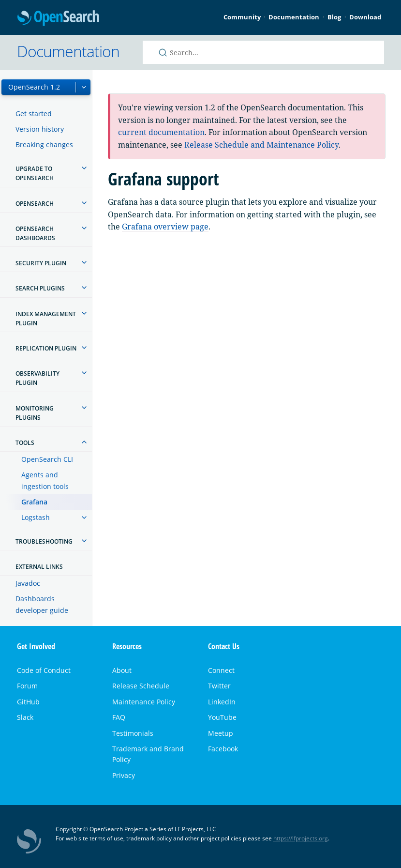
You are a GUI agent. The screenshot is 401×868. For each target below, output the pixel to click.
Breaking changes (44, 145)
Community (242, 17)
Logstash (36, 517)
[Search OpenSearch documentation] (264, 52)
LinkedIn (222, 702)
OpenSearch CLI (47, 459)
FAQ (119, 717)
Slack (25, 717)
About (122, 670)
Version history (40, 129)
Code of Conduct (44, 670)
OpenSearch (58, 19)
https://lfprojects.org (301, 838)
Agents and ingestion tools (45, 480)
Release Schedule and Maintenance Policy (261, 145)
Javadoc (28, 583)
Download (365, 17)
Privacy (124, 775)
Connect (221, 670)
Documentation (294, 17)
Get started (34, 114)
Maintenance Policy (144, 702)
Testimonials (133, 733)
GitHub (28, 702)
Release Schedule (141, 686)
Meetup (221, 733)
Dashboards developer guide (42, 604)
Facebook (223, 749)
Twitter (219, 686)
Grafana (34, 502)
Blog (334, 17)
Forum (27, 686)
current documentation (161, 132)
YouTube (222, 717)
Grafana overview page (165, 227)
